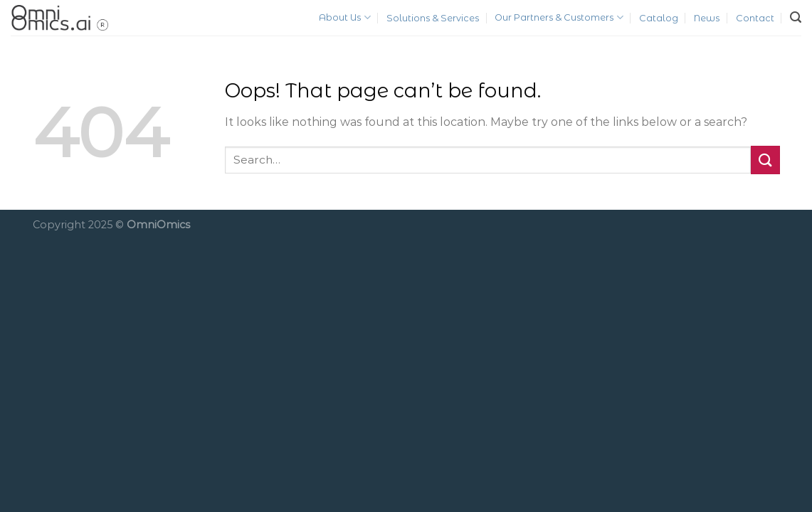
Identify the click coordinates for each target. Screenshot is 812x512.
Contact (755, 18)
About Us (344, 17)
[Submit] (765, 160)
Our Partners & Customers (559, 17)
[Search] (796, 17)
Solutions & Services (433, 18)
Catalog (659, 18)
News (707, 18)
